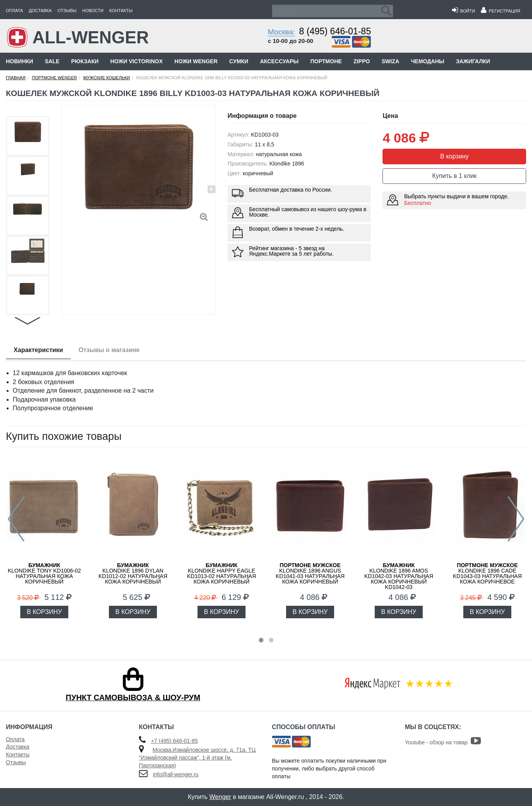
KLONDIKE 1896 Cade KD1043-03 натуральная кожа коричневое (487, 573)
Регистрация (501, 11)
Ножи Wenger (196, 61)
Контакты (121, 11)
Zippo (362, 61)
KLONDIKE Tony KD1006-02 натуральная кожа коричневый (44, 573)
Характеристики (38, 350)
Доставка (40, 11)
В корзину (455, 156)
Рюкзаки (85, 61)
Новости (93, 11)
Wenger (220, 797)
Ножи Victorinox (137, 61)
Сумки (239, 61)
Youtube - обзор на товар (443, 742)
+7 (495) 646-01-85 (174, 741)
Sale (52, 61)
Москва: (281, 32)
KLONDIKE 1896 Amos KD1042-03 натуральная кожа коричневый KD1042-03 (399, 576)
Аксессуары (279, 61)
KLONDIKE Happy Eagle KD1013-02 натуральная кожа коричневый (222, 573)
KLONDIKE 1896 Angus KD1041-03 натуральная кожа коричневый (310, 573)
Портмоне (326, 61)
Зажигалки (473, 61)
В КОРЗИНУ (44, 612)
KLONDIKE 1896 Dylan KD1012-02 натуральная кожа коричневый (133, 573)
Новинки (20, 61)
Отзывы (67, 11)
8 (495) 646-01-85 (335, 31)
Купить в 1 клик (454, 176)
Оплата (14, 11)
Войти (463, 11)
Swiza (391, 61)
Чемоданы (428, 61)
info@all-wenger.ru (176, 774)
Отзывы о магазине (109, 350)
